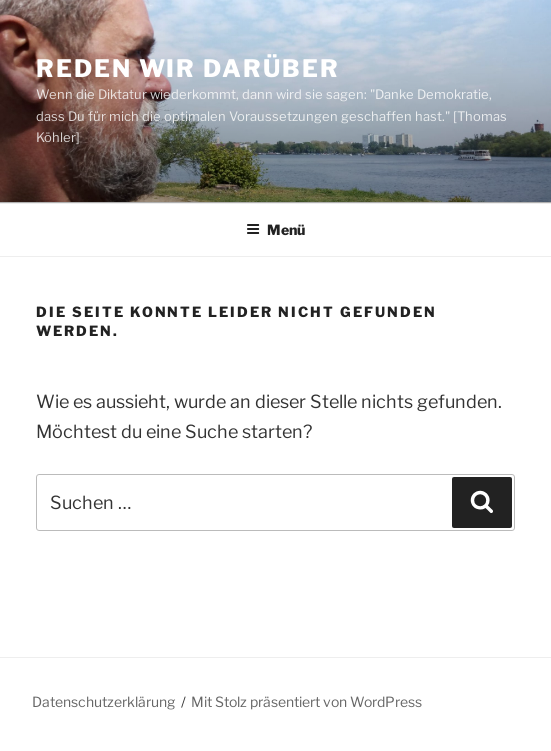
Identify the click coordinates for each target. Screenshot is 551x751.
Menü (275, 229)
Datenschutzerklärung (103, 701)
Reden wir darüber (188, 68)
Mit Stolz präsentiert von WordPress (306, 701)
